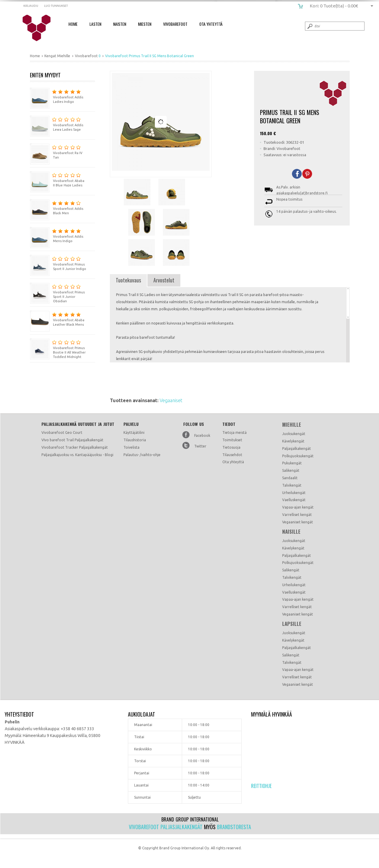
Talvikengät (292, 485)
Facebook (202, 435)
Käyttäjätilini (134, 433)
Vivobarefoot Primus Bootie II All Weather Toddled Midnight (58, 349)
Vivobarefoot (175, 24)
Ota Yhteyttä (211, 24)
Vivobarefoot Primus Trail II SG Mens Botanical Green (40, 28)
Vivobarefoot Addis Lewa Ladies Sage (57, 123)
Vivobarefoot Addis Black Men (57, 207)
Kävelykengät (293, 441)
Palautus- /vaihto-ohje (142, 455)
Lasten (95, 24)
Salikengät (291, 470)
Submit (309, 26)
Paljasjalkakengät (297, 449)
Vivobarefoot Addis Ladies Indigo (57, 96)
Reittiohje (261, 786)
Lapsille (292, 624)
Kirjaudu (31, 6)
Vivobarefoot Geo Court (62, 433)
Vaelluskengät (294, 500)
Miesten (145, 24)
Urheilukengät (294, 493)
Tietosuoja (231, 447)
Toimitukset (232, 440)
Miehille (292, 425)
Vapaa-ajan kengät (298, 507)
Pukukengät (292, 463)
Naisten (120, 24)
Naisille (291, 532)
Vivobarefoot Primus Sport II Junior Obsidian (57, 293)
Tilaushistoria (135, 440)
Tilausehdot (232, 455)
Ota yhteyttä (233, 462)
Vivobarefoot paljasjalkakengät (166, 827)
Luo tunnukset (56, 6)
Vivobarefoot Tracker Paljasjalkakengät (75, 447)
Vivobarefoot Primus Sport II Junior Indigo (58, 263)
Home (73, 24)
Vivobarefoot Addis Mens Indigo (57, 235)
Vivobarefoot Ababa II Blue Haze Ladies (57, 179)
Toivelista (131, 447)
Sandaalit (290, 478)
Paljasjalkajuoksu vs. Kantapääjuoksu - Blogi (77, 455)
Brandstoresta (234, 827)
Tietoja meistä (235, 433)
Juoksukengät (294, 434)
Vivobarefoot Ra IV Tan (56, 151)
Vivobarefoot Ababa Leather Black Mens (57, 318)
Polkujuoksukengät (298, 456)
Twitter (200, 446)
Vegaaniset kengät (298, 522)
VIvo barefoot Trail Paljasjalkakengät (72, 440)
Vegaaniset (171, 400)
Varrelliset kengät (297, 515)
